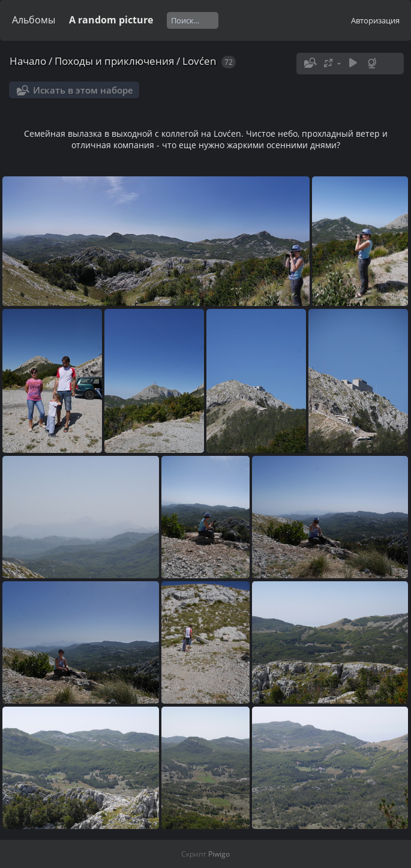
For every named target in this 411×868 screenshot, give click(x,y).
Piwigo (219, 854)
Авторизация (375, 20)
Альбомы (34, 20)
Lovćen (199, 61)
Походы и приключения (114, 61)
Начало (28, 61)
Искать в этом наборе (83, 90)
